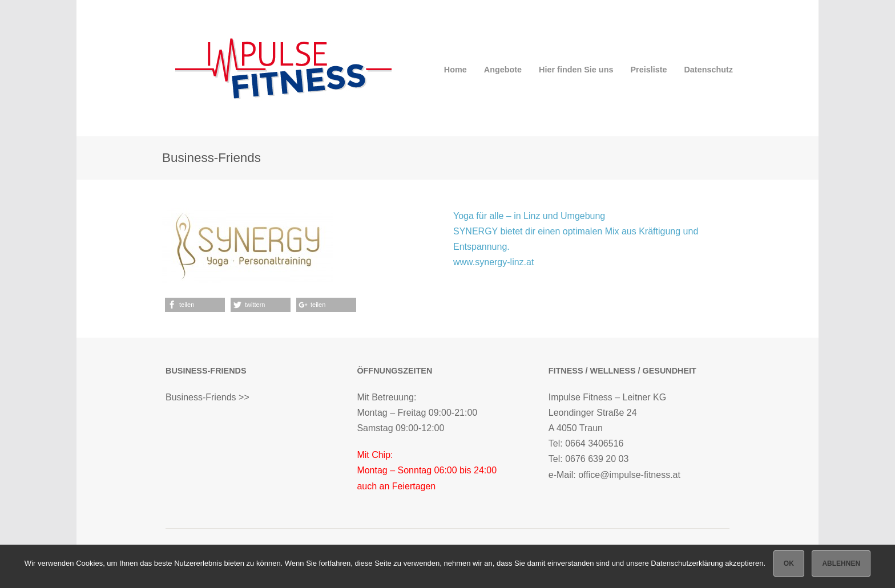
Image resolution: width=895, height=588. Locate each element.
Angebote (503, 70)
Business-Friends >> (207, 397)
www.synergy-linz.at (493, 262)
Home (455, 70)
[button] (195, 305)
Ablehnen (841, 563)
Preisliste (648, 70)
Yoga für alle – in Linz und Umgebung (529, 216)
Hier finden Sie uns (576, 70)
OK (789, 563)
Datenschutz (708, 70)
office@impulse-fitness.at (629, 475)
